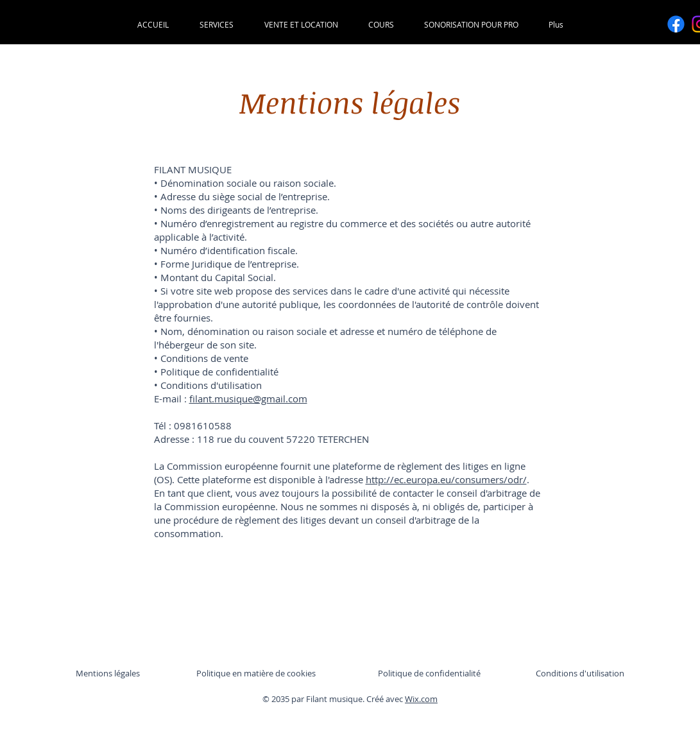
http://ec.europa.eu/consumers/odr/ (446, 479)
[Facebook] (676, 24)
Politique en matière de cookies (257, 673)
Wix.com (421, 699)
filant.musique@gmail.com (248, 399)
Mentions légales (108, 673)
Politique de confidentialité (429, 673)
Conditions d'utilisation (580, 673)
